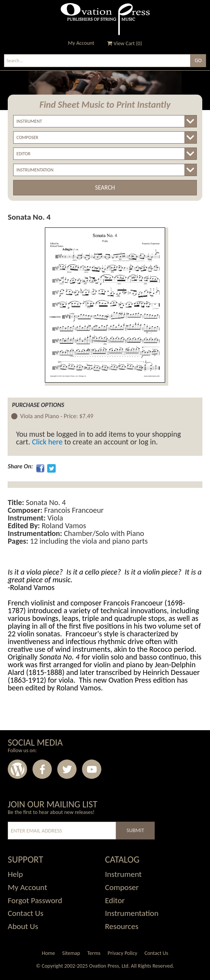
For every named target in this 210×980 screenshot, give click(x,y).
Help (15, 874)
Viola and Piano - (57, 416)
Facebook (42, 769)
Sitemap (71, 953)
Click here (47, 442)
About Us (23, 926)
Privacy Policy (122, 953)
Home (48, 953)
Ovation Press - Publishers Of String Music (105, 19)
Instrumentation (132, 913)
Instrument (124, 874)
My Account (81, 43)
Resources (122, 926)
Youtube (92, 769)
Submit (135, 830)
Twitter (67, 769)
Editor (115, 900)
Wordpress (17, 769)
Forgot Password (35, 900)
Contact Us (26, 913)
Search (105, 187)
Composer (122, 887)
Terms (94, 953)
